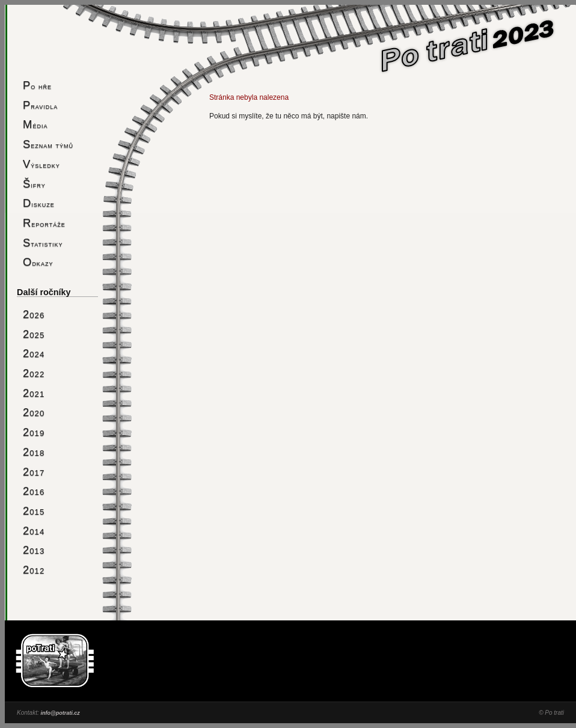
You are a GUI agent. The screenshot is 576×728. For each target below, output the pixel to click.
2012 (34, 570)
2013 (34, 550)
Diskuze (39, 203)
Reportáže (44, 223)
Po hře (37, 85)
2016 (34, 491)
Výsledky (41, 164)
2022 (34, 373)
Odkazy (38, 262)
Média (35, 124)
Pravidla (40, 105)
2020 (34, 412)
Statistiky (43, 243)
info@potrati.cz (60, 713)
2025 (34, 334)
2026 (34, 314)
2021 (34, 393)
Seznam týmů (48, 144)
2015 (34, 511)
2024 (34, 353)
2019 (34, 432)
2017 (34, 472)
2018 (34, 452)
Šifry (34, 184)
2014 (34, 531)
